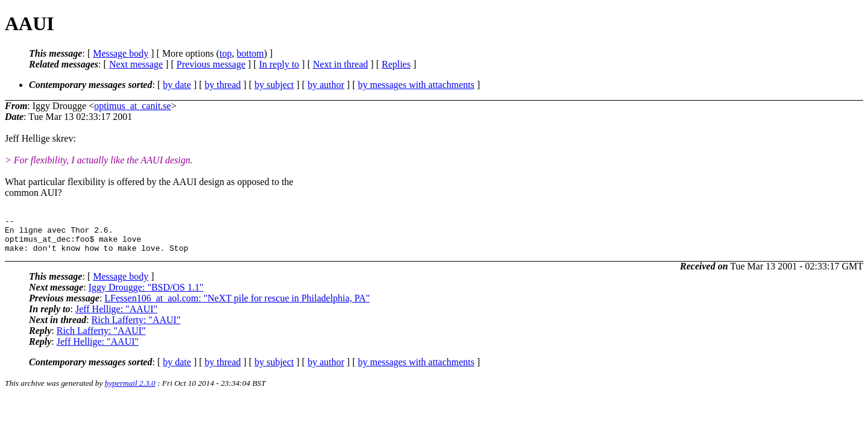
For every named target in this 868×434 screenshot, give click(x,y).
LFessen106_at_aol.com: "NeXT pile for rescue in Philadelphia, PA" (237, 305)
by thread (223, 85)
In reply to (279, 64)
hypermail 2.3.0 (130, 390)
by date (177, 85)
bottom (250, 53)
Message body (121, 53)
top (225, 53)
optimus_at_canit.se (133, 106)
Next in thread (341, 64)
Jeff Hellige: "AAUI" (116, 316)
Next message (136, 64)
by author (326, 85)
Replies (396, 64)
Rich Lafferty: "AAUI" (136, 327)
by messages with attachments (416, 85)
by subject (274, 85)
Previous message (211, 64)
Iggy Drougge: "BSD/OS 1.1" (146, 294)
